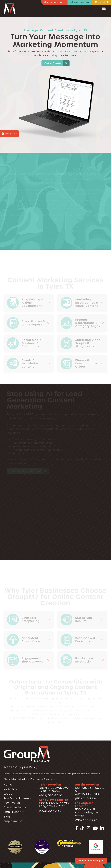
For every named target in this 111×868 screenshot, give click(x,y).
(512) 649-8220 (86, 798)
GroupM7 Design (27, 767)
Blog (7, 817)
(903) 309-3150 (50, 811)
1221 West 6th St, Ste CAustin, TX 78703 (90, 789)
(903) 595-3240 (51, 795)
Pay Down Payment (18, 798)
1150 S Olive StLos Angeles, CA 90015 (87, 809)
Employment (13, 821)
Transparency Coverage (42, 779)
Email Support (14, 812)
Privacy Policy (10, 779)
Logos (8, 794)
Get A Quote (57, 63)
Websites (10, 789)
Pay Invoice (12, 803)
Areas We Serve (15, 807)
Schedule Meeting (91, 861)
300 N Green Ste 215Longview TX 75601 (54, 803)
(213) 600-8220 (86, 820)
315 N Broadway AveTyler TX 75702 (54, 788)
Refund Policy (24, 779)
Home (8, 785)
